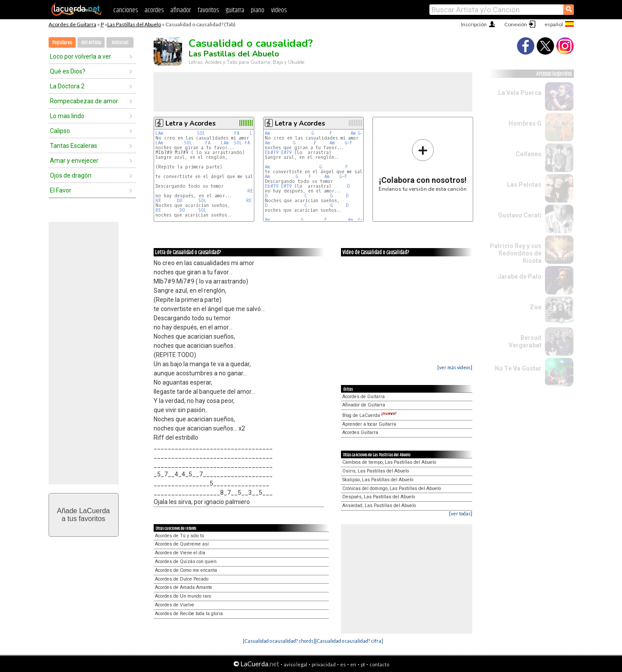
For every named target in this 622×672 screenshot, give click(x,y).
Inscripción (474, 24)
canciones (126, 10)
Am (267, 133)
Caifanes (529, 154)
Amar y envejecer (74, 161)
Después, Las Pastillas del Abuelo (379, 497)
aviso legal (295, 664)
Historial (120, 43)
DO (180, 201)
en (353, 664)
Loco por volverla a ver (81, 56)
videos (279, 10)
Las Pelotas (524, 185)
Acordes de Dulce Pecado (182, 579)
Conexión (516, 24)
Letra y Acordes (191, 123)
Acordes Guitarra (360, 432)
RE (250, 191)
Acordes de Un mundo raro (183, 596)
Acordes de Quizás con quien (186, 562)
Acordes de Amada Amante (184, 587)
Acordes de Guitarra (72, 24)
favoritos (208, 10)
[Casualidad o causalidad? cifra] (349, 641)
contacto (379, 664)
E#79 (286, 152)
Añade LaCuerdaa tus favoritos (83, 515)
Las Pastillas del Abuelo (134, 24)
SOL (201, 133)
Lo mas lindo (67, 116)
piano (258, 10)
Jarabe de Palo (520, 276)
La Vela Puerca (520, 93)
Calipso (60, 131)
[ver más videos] (455, 367)
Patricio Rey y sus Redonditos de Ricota (516, 253)
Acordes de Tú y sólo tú (179, 536)
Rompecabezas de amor (84, 101)
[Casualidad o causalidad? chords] (279, 641)
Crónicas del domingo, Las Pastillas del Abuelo (392, 488)
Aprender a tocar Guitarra (369, 424)
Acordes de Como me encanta (186, 570)
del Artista (91, 43)
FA (237, 133)
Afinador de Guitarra (364, 405)
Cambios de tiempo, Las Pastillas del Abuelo (389, 462)
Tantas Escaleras (74, 146)
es (343, 664)
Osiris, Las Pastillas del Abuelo (376, 471)
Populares (62, 43)
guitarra (235, 10)
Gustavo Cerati (520, 215)
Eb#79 (272, 152)
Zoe (536, 307)
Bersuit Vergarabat (525, 341)
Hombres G (525, 123)
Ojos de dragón (71, 175)
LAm (159, 133)
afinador (181, 10)
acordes (154, 10)
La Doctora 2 (67, 86)
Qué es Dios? (68, 71)
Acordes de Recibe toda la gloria (189, 614)
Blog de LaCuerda (369, 415)
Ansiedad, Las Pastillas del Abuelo (379, 506)
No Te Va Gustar (518, 368)
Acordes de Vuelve (175, 605)
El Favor (61, 190)
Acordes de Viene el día (180, 553)
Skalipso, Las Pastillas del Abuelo (378, 480)
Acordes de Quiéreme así (182, 544)
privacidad (324, 664)
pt (363, 664)
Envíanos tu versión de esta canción (423, 165)
